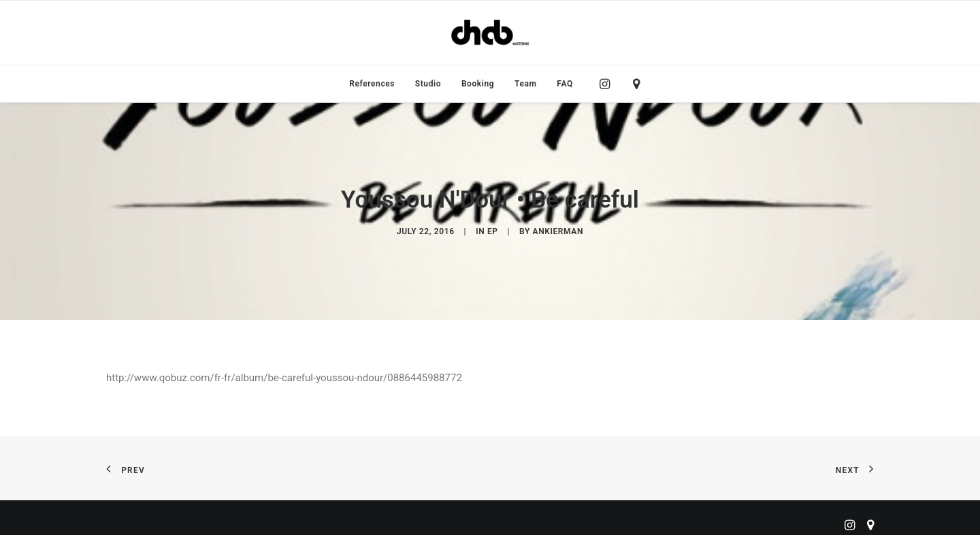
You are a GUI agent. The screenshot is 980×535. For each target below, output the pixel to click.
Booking (478, 84)
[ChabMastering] (490, 33)
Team (526, 84)
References (372, 84)
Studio (428, 84)
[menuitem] (372, 84)
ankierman (558, 229)
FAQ (565, 84)
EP (493, 229)
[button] (608, 84)
